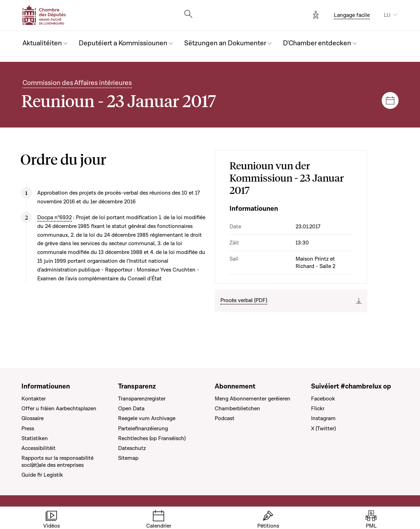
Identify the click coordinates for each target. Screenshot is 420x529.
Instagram (323, 418)
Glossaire (33, 418)
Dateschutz (132, 448)
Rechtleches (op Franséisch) (152, 438)
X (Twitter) (323, 429)
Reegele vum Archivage (147, 418)
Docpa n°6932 (54, 217)
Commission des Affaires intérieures (77, 83)
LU (387, 15)
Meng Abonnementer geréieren (253, 399)
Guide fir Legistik (42, 475)
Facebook (323, 399)
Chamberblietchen (237, 409)
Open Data (131, 409)
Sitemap (128, 458)
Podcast (225, 418)
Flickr (318, 409)
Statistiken (35, 438)
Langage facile (352, 15)
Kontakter (34, 399)
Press (28, 429)
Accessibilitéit (38, 448)
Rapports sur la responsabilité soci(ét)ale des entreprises (57, 462)
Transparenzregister (142, 399)
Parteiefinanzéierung (143, 429)
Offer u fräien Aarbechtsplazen (59, 409)
